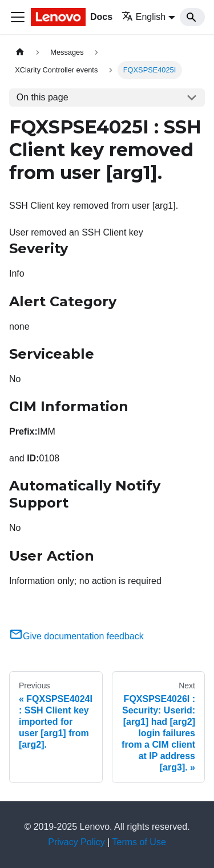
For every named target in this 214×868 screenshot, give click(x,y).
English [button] (144, 17)
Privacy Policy (76, 842)
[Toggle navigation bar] (18, 17)
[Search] (192, 17)
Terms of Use (139, 842)
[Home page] (20, 52)
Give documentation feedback (76, 636)
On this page (43, 97)
